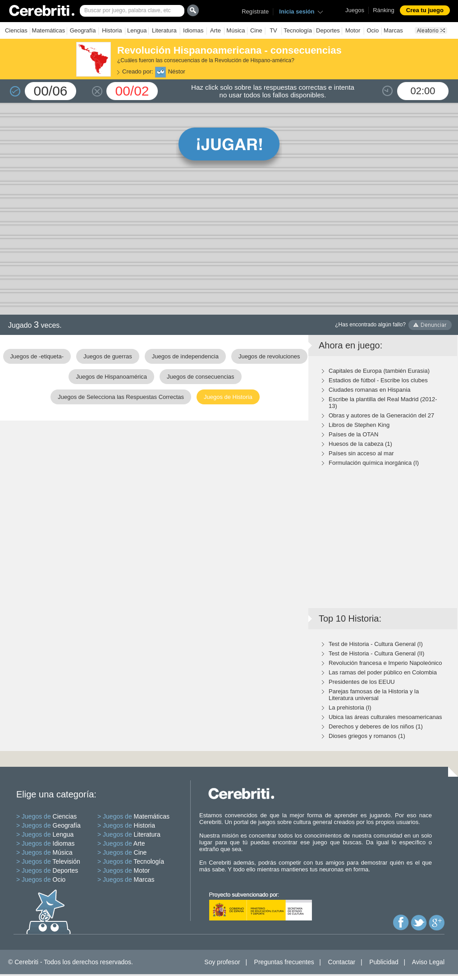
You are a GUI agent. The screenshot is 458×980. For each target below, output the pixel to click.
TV (273, 30)
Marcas (393, 30)
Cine (256, 30)
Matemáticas (49, 30)
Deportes (328, 30)
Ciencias (16, 30)
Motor (353, 30)
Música (236, 30)
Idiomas (193, 30)
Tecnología (298, 30)
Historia (112, 30)
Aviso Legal (428, 962)
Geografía (83, 30)
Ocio (373, 30)
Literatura (164, 30)
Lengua (137, 30)
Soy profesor (222, 962)
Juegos (355, 10)
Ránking (384, 10)
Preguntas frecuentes (284, 962)
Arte (215, 30)
